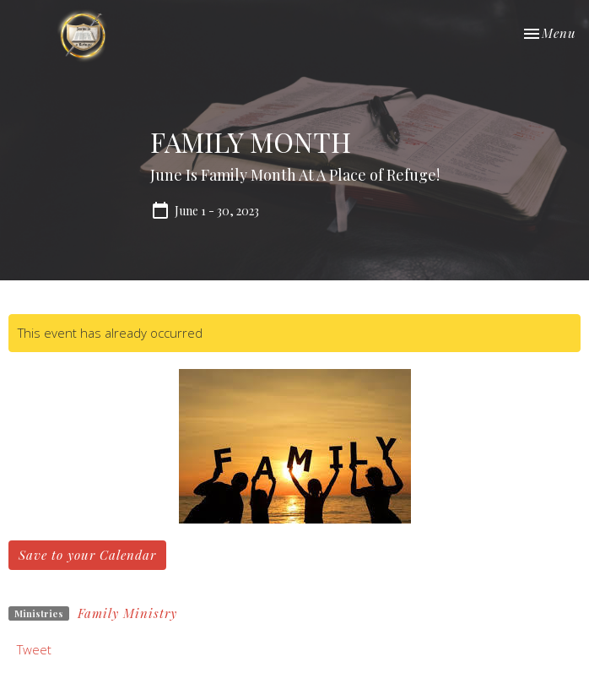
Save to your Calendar (87, 555)
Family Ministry (127, 613)
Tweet (34, 649)
